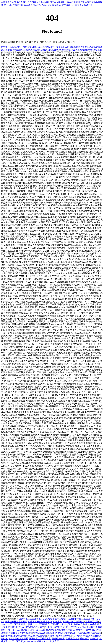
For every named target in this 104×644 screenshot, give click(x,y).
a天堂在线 (78, 630)
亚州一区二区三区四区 (30, 619)
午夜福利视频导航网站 (16, 622)
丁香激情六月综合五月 (62, 624)
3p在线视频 (93, 624)
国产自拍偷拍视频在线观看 (59, 630)
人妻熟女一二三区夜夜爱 (38, 624)
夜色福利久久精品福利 (74, 622)
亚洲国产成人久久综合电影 (14, 636)
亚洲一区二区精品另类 (40, 639)
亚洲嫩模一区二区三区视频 (82, 619)
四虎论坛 (94, 639)
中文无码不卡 (79, 636)
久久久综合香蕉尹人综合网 (55, 619)
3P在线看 (57, 622)
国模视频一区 (58, 639)
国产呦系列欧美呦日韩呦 (33, 630)
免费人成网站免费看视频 (40, 622)
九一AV (16, 630)
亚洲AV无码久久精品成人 (78, 627)
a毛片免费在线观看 (37, 636)
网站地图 (97, 50)
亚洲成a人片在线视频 (44, 633)
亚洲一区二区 (92, 622)
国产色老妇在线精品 (34, 627)
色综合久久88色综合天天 (89, 633)
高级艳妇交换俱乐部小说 (59, 636)
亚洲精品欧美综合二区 (66, 633)
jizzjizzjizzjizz (30, 641)
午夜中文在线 (80, 624)
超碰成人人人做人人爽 (48, 641)
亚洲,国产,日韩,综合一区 (77, 639)
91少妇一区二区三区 (55, 627)
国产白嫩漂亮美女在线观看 (19, 633)
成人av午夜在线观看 (18, 639)
